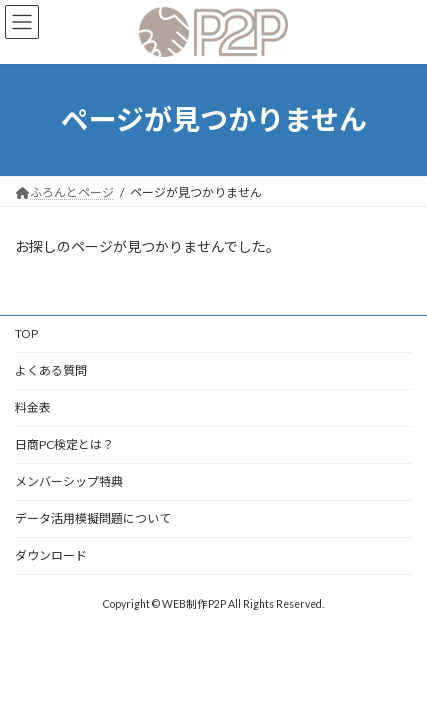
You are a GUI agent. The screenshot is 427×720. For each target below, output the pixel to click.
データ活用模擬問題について (93, 518)
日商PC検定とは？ (64, 444)
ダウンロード (51, 555)
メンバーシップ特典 (69, 481)
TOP (26, 333)
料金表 (33, 407)
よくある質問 (51, 370)
